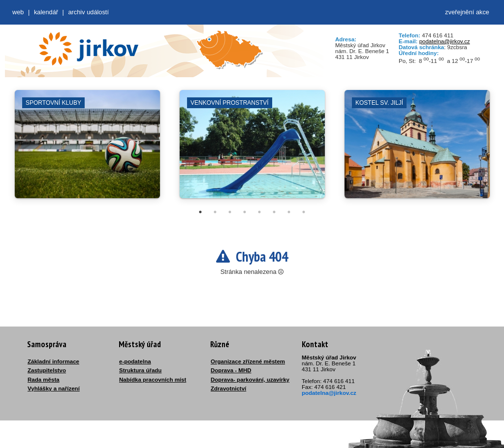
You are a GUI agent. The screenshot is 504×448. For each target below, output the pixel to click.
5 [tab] (259, 212)
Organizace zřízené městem (248, 361)
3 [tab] (230, 212)
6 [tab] (274, 212)
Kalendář (46, 12)
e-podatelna (135, 361)
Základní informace (53, 361)
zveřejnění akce (467, 12)
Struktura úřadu (140, 370)
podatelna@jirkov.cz (445, 41)
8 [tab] (304, 212)
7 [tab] (289, 212)
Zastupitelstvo (47, 370)
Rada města (44, 380)
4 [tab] (245, 212)
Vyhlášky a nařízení (54, 388)
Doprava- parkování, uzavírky (250, 380)
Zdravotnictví (228, 388)
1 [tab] (200, 212)
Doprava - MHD (231, 370)
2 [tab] (215, 212)
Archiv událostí (88, 12)
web (18, 12)
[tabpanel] (87, 149)
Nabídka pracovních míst (153, 380)
